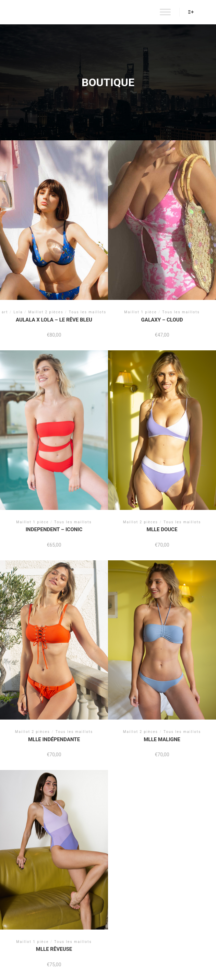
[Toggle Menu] (165, 12)
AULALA (30, 12)
